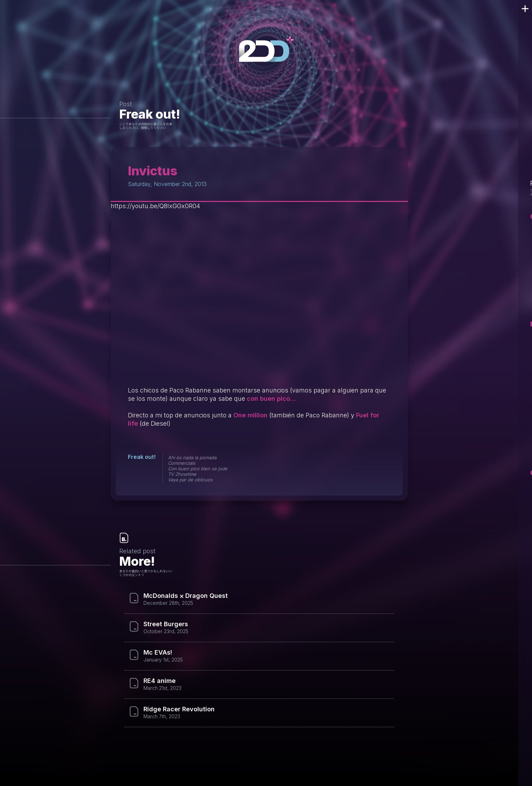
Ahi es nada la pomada (192, 457)
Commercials (182, 463)
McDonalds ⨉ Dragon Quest (186, 596)
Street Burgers (166, 624)
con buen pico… (271, 399)
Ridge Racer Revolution (179, 709)
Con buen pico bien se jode (198, 469)
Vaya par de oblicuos (190, 480)
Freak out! (150, 114)
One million (250, 415)
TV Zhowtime (182, 474)
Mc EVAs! (158, 653)
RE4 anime (160, 681)
